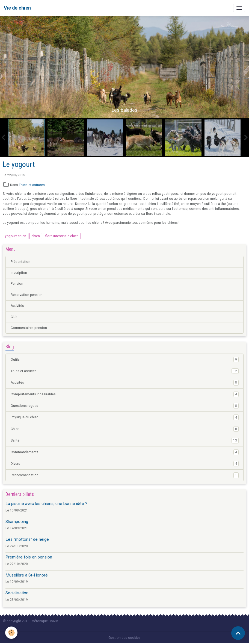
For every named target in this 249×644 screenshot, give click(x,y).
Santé (125, 440)
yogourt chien (16, 236)
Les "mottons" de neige (27, 539)
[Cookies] (12, 633)
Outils (125, 360)
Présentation (20, 262)
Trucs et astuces (32, 185)
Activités (17, 306)
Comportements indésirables (125, 394)
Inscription (19, 273)
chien (36, 236)
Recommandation (125, 475)
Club (14, 317)
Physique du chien (125, 417)
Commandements (125, 452)
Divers (125, 464)
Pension (17, 284)
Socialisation (17, 593)
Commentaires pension (29, 328)
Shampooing (17, 522)
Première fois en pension (29, 557)
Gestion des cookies (124, 638)
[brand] (17, 8)
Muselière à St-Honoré (27, 575)
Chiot (125, 429)
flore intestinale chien (62, 236)
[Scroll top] (238, 633)
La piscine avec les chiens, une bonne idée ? (46, 504)
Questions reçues (125, 406)
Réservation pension (27, 295)
